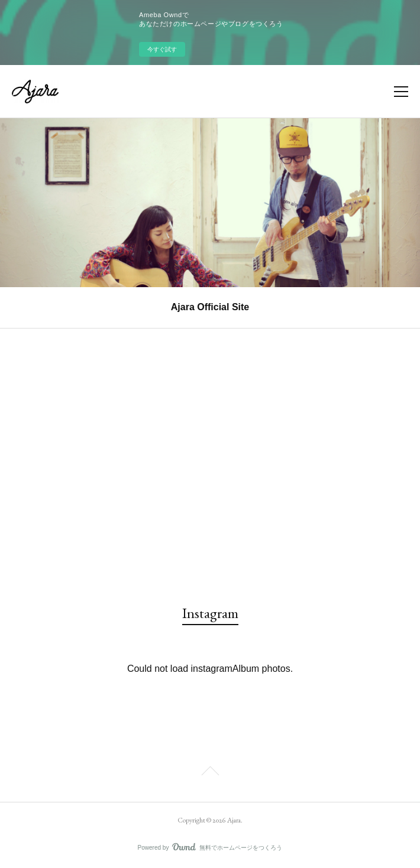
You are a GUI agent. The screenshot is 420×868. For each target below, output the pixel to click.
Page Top (210, 773)
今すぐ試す (162, 49)
